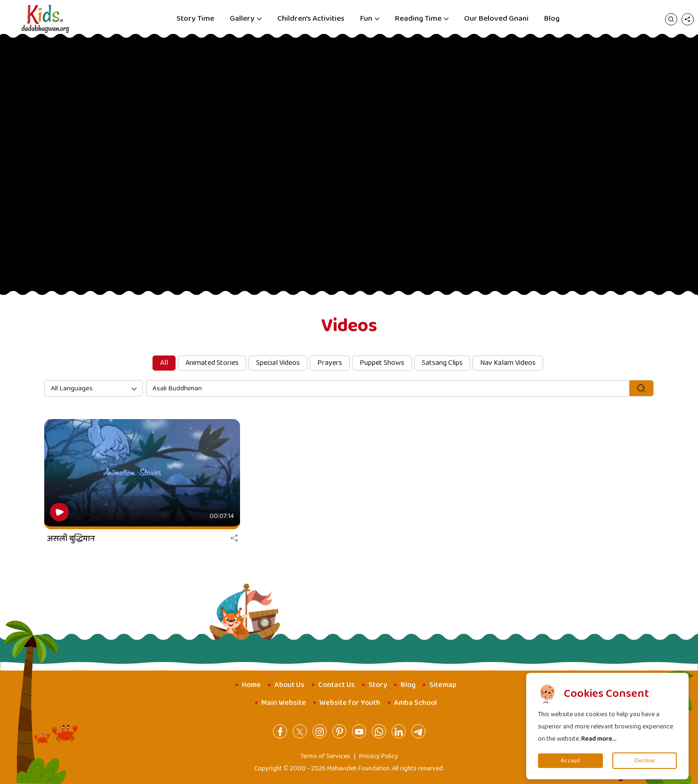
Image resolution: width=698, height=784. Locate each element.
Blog (552, 19)
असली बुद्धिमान (71, 539)
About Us (289, 685)
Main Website (284, 703)
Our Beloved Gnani (496, 19)
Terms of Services (325, 756)
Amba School (415, 703)
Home (251, 685)
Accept (570, 761)
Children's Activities (311, 19)
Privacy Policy (379, 756)
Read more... (599, 739)
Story (378, 685)
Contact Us (337, 685)
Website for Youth (350, 703)
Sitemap (443, 685)
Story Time (195, 19)
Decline (645, 761)
